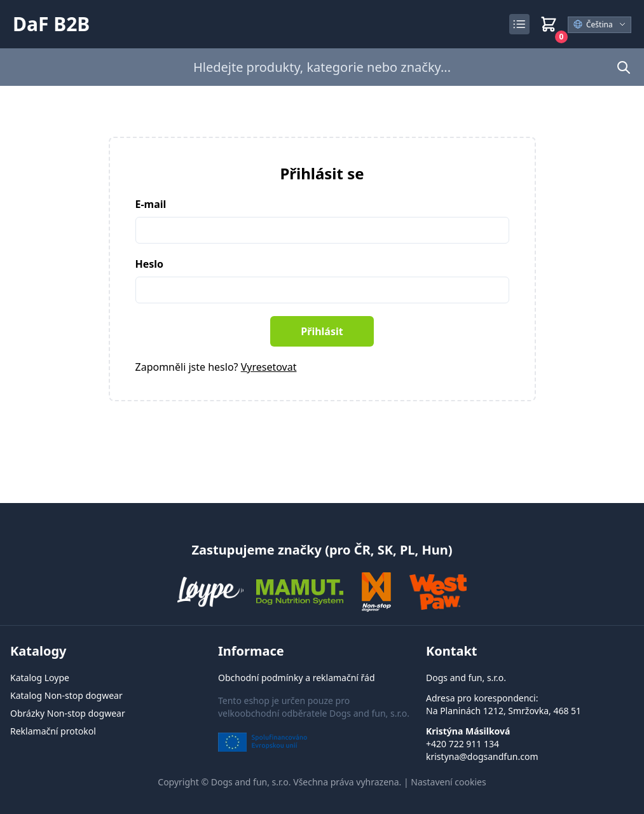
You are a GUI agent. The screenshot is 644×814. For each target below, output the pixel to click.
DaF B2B (51, 24)
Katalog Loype (40, 678)
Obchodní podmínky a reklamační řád (297, 678)
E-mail (151, 204)
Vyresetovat (269, 367)
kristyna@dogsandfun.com (482, 756)
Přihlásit (322, 331)
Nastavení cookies (448, 782)
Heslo (150, 264)
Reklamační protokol (53, 731)
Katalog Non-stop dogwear (66, 695)
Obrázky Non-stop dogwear (68, 713)
